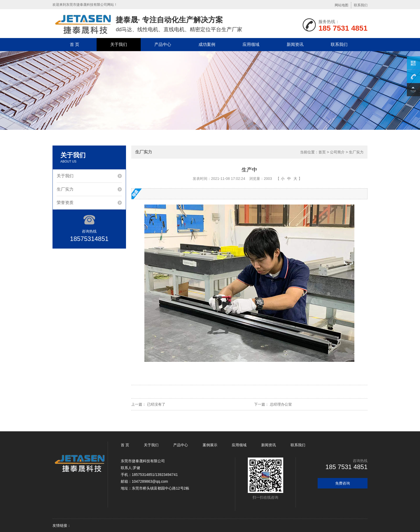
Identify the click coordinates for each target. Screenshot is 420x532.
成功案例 (207, 44)
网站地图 (342, 5)
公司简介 (337, 152)
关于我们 (119, 44)
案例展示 (210, 445)
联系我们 (361, 5)
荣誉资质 (65, 203)
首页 (322, 152)
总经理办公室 (281, 404)
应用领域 (251, 44)
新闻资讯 (295, 44)
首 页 (75, 44)
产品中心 (163, 44)
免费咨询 (343, 483)
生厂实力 (65, 189)
